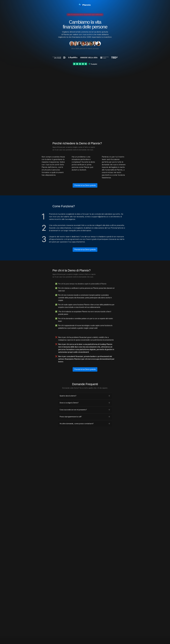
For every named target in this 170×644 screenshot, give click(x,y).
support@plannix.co (100, 217)
